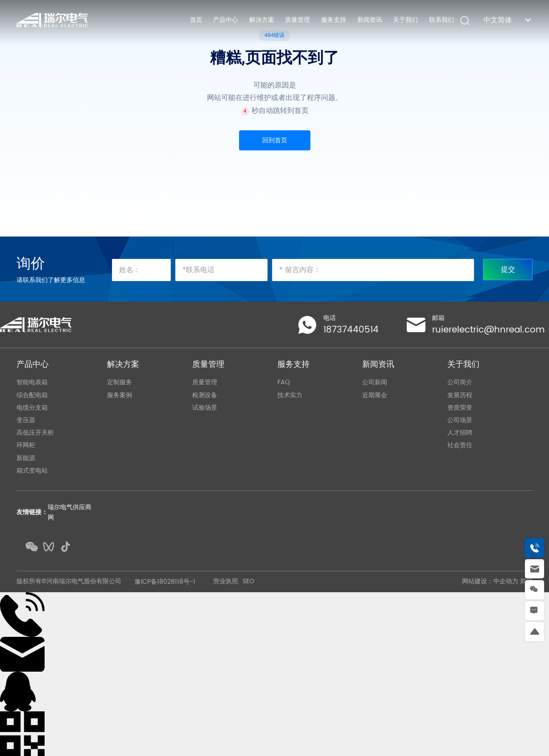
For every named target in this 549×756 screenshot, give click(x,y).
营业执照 (226, 582)
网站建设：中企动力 (490, 581)
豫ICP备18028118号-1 (165, 582)
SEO (248, 582)
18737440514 (351, 330)
